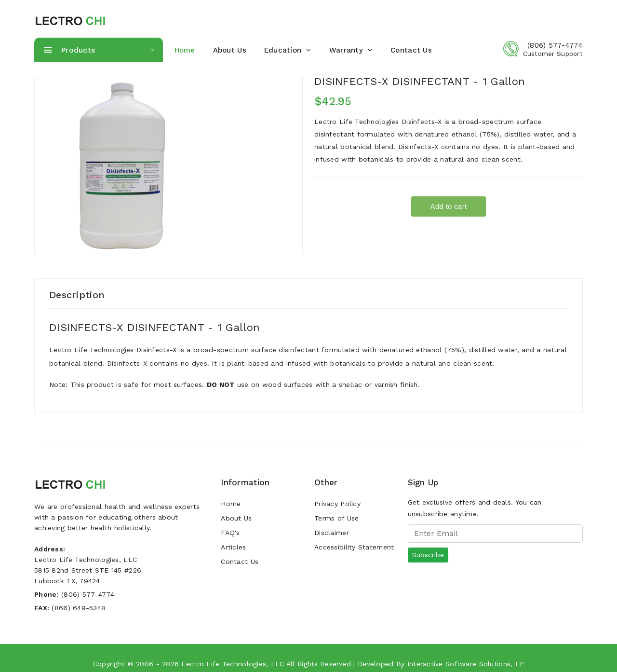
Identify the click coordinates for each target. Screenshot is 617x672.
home (185, 50)
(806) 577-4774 (555, 45)
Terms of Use (336, 518)
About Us (230, 50)
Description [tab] (77, 295)
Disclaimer (332, 533)
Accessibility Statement (354, 547)
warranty (351, 50)
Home (231, 504)
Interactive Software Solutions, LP (466, 664)
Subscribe (428, 555)
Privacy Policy (337, 504)
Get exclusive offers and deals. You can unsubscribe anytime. (475, 508)
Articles (233, 547)
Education (288, 50)
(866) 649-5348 (79, 608)
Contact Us (411, 50)
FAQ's (230, 533)
